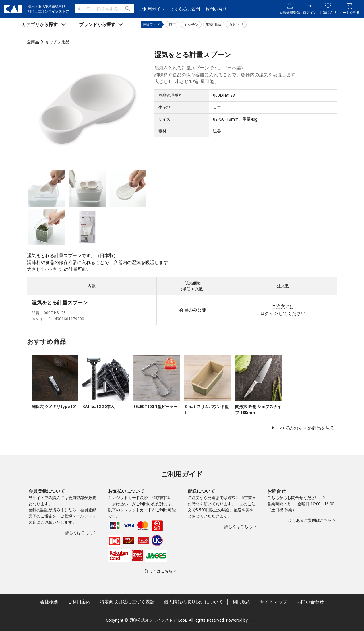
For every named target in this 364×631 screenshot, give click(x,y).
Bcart (254, 620)
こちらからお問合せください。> (296, 497)
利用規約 (241, 602)
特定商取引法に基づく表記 (127, 602)
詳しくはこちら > (81, 532)
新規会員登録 (290, 9)
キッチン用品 (57, 42)
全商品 (33, 42)
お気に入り (328, 9)
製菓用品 (214, 24)
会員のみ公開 (193, 310)
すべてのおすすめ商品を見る (305, 428)
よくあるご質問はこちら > (312, 520)
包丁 (172, 24)
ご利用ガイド (152, 9)
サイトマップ (274, 602)
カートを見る (349, 9)
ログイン (310, 9)
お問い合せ (216, 9)
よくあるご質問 (185, 9)
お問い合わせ (310, 602)
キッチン (191, 24)
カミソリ (236, 24)
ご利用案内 (79, 602)
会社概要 (49, 602)
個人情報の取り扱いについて (193, 602)
